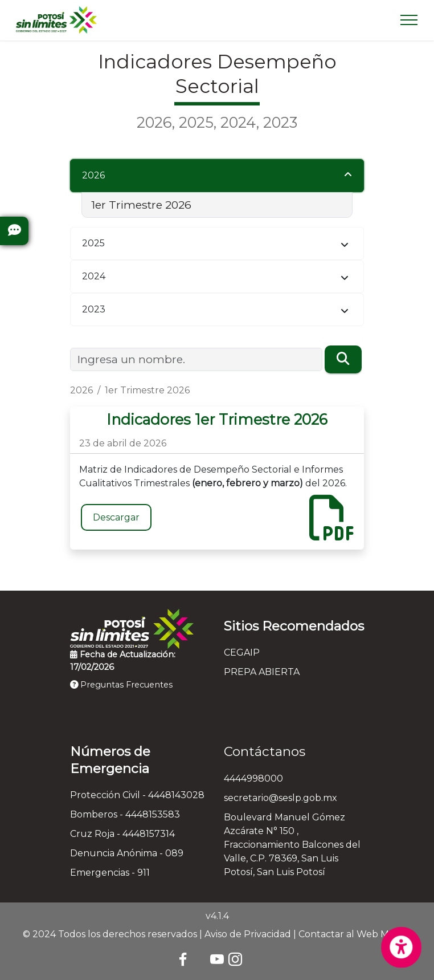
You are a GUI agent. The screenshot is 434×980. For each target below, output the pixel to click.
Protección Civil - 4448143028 (137, 795)
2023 (94, 309)
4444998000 (253, 778)
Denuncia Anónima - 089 (127, 853)
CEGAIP (242, 652)
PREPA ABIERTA (262, 672)
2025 (93, 243)
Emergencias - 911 (110, 873)
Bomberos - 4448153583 (125, 814)
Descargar (116, 517)
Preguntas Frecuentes (121, 685)
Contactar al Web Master (355, 934)
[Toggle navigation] (409, 20)
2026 (93, 175)
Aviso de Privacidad (248, 934)
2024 (94, 276)
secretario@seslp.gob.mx (281, 798)
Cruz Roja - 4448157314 (122, 834)
